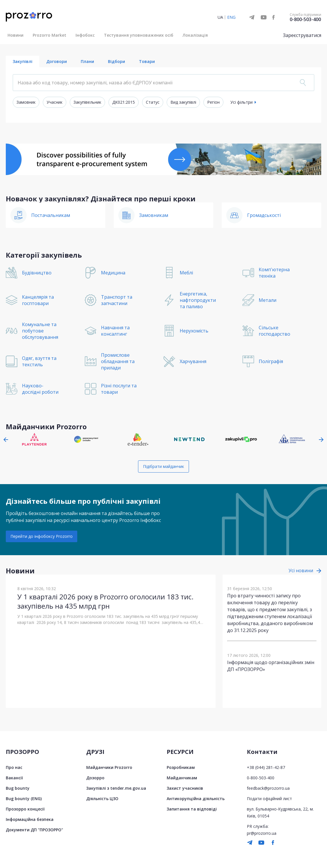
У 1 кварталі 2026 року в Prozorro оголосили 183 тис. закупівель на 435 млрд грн (105, 601)
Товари (147, 61)
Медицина (113, 273)
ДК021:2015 (124, 102)
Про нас (14, 767)
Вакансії (14, 778)
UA (220, 17)
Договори (57, 61)
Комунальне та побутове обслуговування (40, 331)
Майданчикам (182, 778)
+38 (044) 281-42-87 (266, 767)
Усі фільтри (241, 102)
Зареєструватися (302, 35)
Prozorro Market (49, 35)
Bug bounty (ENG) (24, 799)
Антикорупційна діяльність (196, 799)
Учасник (55, 102)
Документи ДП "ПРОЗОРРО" (34, 830)
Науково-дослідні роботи (40, 389)
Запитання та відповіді (192, 809)
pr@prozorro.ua (262, 833)
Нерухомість (194, 331)
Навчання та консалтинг (115, 331)
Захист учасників (185, 788)
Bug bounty (18, 788)
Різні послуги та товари (119, 389)
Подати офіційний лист (269, 799)
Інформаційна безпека (30, 819)
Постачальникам (51, 215)
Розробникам (181, 767)
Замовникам (154, 215)
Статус (153, 102)
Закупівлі (23, 61)
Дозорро (95, 778)
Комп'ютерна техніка (274, 273)
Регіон (213, 102)
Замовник (26, 102)
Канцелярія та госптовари (38, 300)
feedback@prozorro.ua (268, 788)
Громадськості (264, 215)
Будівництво (37, 273)
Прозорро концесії (25, 809)
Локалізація (195, 35)
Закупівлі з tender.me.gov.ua (116, 788)
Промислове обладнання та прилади (118, 361)
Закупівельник (87, 102)
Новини (15, 35)
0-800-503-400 (305, 19)
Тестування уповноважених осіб (139, 35)
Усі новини (301, 570)
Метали (268, 300)
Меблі (186, 273)
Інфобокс (85, 35)
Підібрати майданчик (163, 466)
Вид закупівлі (183, 102)
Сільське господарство (274, 331)
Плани (87, 61)
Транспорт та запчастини (117, 300)
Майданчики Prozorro (109, 767)
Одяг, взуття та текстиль (39, 361)
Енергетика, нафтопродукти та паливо (198, 300)
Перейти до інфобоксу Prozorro (42, 536)
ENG (231, 17)
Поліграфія (271, 361)
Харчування (193, 361)
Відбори (116, 61)
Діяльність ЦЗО (102, 799)
